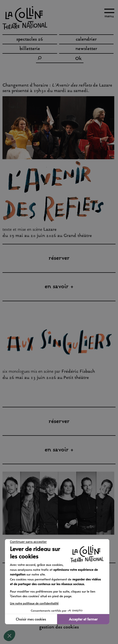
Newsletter (86, 49)
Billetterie (30, 49)
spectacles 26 (30, 40)
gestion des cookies (59, 627)
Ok (79, 59)
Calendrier (86, 40)
